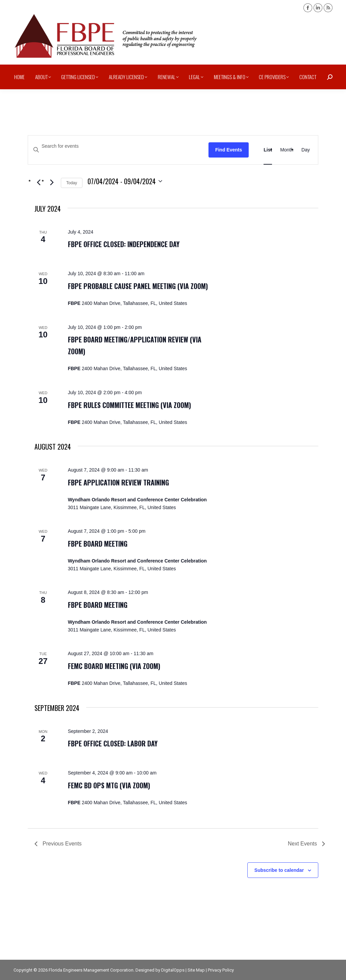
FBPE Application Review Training (118, 482)
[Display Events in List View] (268, 150)
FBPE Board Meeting (98, 544)
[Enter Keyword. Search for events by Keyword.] (118, 146)
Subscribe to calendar (279, 870)
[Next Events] (52, 183)
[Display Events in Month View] (287, 150)
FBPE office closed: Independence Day (124, 244)
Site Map (196, 970)
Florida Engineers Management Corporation (91, 970)
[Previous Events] (39, 183)
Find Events (229, 150)
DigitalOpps (173, 970)
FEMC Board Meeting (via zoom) (114, 666)
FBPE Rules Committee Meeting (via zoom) (129, 405)
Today (72, 183)
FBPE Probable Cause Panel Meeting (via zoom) (138, 286)
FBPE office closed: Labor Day (113, 743)
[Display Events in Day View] (306, 150)
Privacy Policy (221, 970)
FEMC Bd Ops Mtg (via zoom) (109, 785)
